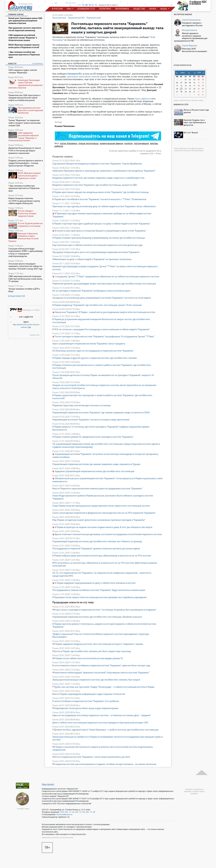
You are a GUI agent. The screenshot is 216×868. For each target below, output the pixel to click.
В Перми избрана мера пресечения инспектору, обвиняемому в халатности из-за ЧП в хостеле (102, 556)
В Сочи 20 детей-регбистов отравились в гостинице (30, 225)
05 (203, 80)
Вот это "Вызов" (191, 133)
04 (199, 80)
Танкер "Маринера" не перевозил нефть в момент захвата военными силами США (25, 123)
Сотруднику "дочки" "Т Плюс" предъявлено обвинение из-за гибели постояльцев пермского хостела (106, 277)
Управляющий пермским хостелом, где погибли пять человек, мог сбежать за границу (97, 542)
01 (186, 80)
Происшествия (59, 18)
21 (181, 89)
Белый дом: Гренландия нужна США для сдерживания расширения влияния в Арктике (26, 84)
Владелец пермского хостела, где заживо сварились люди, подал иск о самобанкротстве (98, 178)
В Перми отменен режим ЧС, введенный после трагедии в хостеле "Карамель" (93, 437)
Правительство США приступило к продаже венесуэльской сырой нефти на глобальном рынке (24, 98)
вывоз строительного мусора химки (189, 100)
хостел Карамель (69, 143)
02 (190, 80)
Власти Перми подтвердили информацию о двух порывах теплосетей (89, 694)
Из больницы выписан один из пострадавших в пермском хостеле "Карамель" (93, 351)
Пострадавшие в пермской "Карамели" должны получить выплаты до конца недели (96, 549)
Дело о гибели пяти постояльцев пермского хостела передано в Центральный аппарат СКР (100, 723)
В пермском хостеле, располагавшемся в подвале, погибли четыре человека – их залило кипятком (104, 764)
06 (177, 83)
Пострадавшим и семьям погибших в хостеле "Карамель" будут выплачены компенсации (99, 590)
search (172, 5)
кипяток (129, 143)
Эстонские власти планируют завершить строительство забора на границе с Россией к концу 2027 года (25, 266)
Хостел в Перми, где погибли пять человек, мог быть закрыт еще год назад (92, 651)
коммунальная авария (111, 143)
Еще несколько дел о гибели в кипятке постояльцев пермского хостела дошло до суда (97, 245)
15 (186, 86)
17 (194, 86)
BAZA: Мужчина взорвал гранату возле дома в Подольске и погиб (29, 176)
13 (177, 86)
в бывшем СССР (86, 9)
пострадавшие (141, 143)
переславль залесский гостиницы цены (58, 838)
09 (190, 83)
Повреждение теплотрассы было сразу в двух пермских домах (85, 708)
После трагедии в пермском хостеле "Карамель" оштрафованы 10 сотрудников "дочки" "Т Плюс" (103, 337)
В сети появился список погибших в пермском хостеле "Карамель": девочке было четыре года (101, 666)
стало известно (142, 99)
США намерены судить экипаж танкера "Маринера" (23, 71)
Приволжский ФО (76, 18)
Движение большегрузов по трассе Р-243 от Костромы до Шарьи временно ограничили (25, 151)
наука (153, 9)
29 (177, 80)
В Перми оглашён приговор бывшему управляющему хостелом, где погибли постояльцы (99, 238)
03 (194, 80)
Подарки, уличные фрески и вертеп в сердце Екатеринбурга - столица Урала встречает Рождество (26, 163)
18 (199, 86)
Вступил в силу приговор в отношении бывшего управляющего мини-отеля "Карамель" (100, 231)
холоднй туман (23, 809)
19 (203, 86)
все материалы (38, 64)
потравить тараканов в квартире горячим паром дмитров (194, 792)
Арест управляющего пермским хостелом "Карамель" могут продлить (89, 344)
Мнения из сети (181, 105)
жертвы (154, 143)
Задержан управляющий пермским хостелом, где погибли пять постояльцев (93, 471)
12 (203, 83)
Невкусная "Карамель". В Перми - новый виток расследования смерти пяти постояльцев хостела (104, 312)
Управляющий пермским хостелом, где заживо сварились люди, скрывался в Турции (96, 464)
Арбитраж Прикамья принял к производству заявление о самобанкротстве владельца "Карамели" (104, 171)
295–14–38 (90, 812)
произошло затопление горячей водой (87, 77)
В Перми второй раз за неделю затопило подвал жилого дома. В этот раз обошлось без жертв (102, 527)
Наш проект (48, 784)
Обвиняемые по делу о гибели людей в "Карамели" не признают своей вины (92, 259)
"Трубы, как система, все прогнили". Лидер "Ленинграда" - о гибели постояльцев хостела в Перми (103, 687)
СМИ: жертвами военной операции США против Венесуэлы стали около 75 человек (25, 279)
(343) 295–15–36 (67, 812)
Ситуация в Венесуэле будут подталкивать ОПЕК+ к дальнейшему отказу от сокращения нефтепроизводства (26, 253)
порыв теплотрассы (89, 143)
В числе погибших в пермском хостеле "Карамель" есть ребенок (86, 701)
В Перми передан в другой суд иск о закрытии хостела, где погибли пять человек (95, 358)
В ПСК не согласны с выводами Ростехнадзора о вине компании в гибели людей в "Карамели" (101, 330)
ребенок (59, 146)
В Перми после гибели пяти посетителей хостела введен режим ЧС (88, 659)
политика (105, 9)
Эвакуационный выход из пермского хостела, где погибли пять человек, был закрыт (96, 680)
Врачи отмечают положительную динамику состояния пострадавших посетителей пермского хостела (107, 534)
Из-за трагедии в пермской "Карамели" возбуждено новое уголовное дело (91, 291)
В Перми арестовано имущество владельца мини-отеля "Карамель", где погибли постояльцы (101, 192)
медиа (164, 9)
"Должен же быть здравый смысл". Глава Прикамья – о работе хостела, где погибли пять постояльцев (105, 730)
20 (177, 89)
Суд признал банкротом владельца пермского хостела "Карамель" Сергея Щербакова (97, 164)
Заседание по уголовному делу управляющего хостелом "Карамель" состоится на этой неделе (102, 298)
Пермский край (94, 18)
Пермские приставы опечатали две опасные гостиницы (82, 406)
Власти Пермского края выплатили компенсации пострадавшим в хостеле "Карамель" (97, 489)
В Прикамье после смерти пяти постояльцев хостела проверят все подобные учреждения (99, 598)
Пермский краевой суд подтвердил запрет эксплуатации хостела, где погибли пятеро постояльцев (104, 284)
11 (199, 83)
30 (181, 80)
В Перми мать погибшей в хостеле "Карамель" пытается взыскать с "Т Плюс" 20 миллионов (99, 199)
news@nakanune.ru (64, 815)
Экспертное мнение (183, 15)
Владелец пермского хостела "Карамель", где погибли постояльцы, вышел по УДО (95, 185)
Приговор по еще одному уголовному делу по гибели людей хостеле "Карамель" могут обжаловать (104, 207)
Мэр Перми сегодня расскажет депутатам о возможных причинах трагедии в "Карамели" (99, 520)
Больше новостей (17, 296)
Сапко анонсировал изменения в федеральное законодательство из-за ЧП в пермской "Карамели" (104, 513)
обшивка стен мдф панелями (191, 149)
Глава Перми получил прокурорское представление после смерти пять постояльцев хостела (101, 506)
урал (69, 9)
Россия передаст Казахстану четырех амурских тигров (27, 214)
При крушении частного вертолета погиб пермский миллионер (30, 111)
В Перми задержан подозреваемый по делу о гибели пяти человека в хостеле (94, 583)
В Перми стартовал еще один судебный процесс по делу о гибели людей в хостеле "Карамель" (101, 224)
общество (139, 9)
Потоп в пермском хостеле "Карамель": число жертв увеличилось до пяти (91, 757)
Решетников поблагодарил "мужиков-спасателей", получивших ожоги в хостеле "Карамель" (101, 673)
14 (181, 86)
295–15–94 (80, 812)
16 (190, 86)
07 (181, 83)
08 (186, 83)
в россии (57, 9)
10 (194, 83)
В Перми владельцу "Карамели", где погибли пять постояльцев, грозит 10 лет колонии (97, 305)
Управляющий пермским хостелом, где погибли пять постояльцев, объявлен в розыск (97, 617)
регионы (70, 5)
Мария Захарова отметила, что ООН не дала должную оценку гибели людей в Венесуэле (24, 201)
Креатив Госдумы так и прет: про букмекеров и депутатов (195, 123)
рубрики (56, 5)
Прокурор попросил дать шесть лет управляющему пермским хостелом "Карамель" (96, 252)
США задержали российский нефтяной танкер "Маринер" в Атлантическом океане (24, 137)
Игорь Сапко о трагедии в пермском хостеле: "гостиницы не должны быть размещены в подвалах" (104, 610)
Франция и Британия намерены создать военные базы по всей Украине (24, 237)
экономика (122, 9)
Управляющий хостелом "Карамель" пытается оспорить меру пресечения (91, 420)
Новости (12, 64)
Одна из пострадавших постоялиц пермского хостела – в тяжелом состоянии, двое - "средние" (102, 716)
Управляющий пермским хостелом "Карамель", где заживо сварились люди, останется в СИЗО (101, 413)
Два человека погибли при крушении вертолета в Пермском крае (24, 189)
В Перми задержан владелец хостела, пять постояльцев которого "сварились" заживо (98, 644)
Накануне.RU (74, 74)
